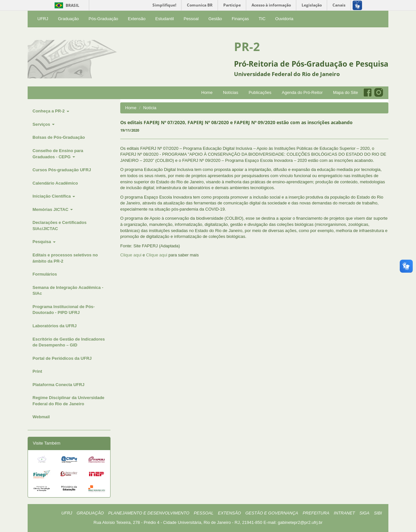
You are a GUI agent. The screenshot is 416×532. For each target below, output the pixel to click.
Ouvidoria (284, 19)
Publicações (260, 92)
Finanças (240, 19)
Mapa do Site (346, 92)
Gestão (215, 19)
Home (207, 92)
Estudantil (165, 19)
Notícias (231, 92)
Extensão (137, 19)
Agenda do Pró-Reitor (302, 92)
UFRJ (43, 19)
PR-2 (247, 47)
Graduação (68, 19)
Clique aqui (131, 255)
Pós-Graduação (104, 19)
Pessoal (191, 19)
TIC (262, 19)
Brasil (66, 5)
